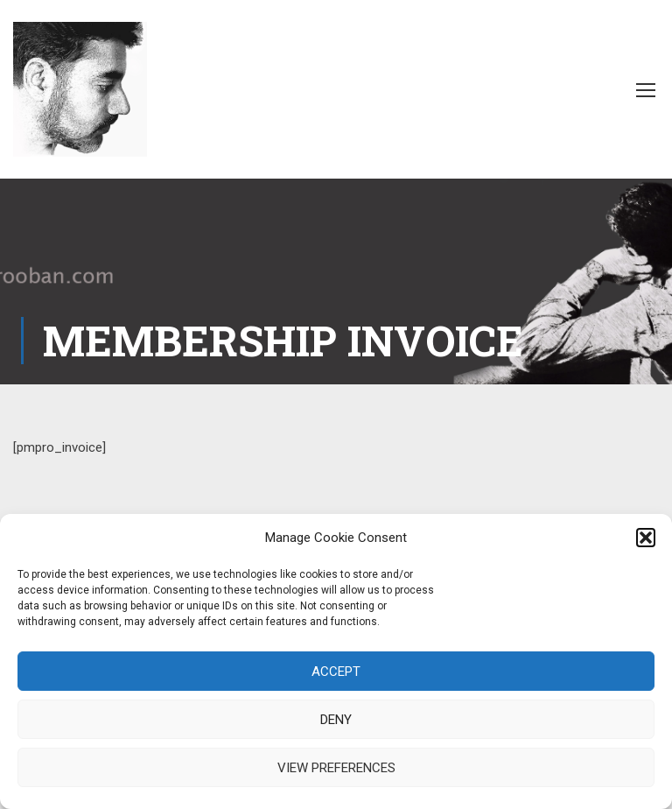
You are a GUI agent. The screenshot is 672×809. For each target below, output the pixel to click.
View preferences (336, 768)
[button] (646, 538)
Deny (336, 720)
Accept (336, 672)
